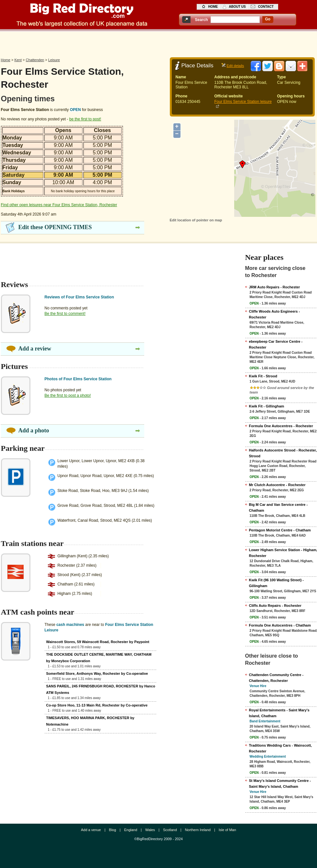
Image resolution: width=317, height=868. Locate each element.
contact (266, 7)
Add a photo (34, 430)
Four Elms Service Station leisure (243, 102)
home (213, 7)
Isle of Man (227, 830)
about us (237, 7)
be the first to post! (85, 119)
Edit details (235, 66)
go (268, 19)
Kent (18, 60)
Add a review (35, 349)
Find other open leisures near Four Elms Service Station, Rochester (59, 205)
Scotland (170, 830)
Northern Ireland (198, 830)
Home (6, 60)
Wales (150, 830)
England (131, 830)
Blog (113, 830)
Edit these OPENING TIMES (55, 227)
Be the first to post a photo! (68, 395)
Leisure (54, 60)
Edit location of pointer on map (196, 220)
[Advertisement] (158, 43)
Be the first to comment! (65, 314)
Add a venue (91, 830)
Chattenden (35, 60)
